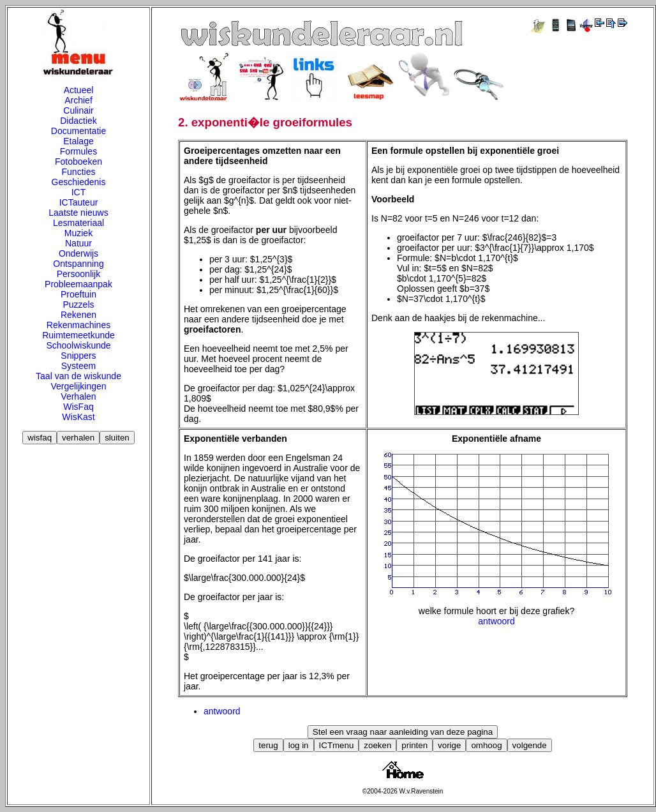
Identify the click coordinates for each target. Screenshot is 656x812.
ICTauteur (79, 202)
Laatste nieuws (78, 213)
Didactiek (78, 121)
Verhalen (78, 396)
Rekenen (78, 315)
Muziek (78, 233)
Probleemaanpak (78, 284)
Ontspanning (78, 264)
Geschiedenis (79, 182)
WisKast (78, 417)
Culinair (78, 110)
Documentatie (78, 131)
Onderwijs (78, 253)
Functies (79, 172)
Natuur (78, 243)
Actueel (79, 90)
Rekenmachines (78, 325)
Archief (78, 100)
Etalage (78, 141)
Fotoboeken (78, 162)
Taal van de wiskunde (78, 376)
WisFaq (78, 407)
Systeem (78, 366)
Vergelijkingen (78, 386)
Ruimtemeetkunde (78, 335)
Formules (78, 151)
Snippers (78, 356)
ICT (79, 192)
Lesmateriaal (78, 223)
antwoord (496, 621)
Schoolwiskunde (78, 345)
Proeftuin (78, 294)
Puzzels (78, 304)
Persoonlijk (78, 274)
